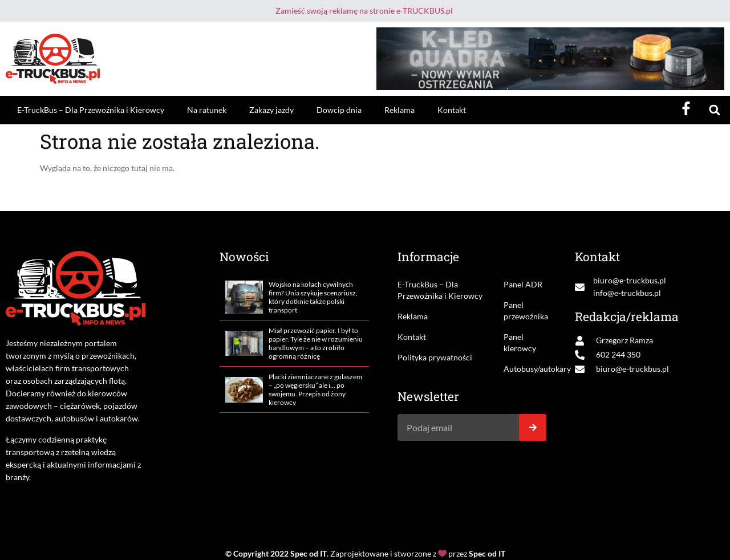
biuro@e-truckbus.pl (630, 280)
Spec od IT (309, 553)
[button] (714, 110)
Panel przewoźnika (525, 311)
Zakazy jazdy (271, 110)
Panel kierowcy (520, 342)
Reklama (400, 110)
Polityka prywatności (435, 357)
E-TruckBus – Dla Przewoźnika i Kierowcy (91, 110)
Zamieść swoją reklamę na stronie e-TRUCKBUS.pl (364, 11)
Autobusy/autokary (525, 369)
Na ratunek (207, 110)
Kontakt (452, 110)
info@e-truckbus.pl (627, 293)
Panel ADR (523, 284)
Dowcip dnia (339, 110)
